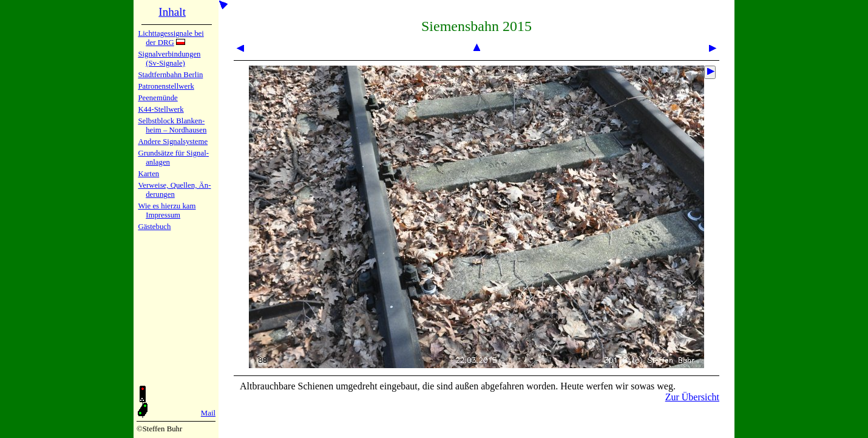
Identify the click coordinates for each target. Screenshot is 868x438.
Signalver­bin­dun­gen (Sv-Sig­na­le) (169, 59)
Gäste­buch (154, 227)
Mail (208, 413)
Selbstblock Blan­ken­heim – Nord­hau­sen (172, 125)
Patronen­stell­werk (166, 86)
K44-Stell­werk (161, 109)
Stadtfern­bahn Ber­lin (170, 75)
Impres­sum (163, 215)
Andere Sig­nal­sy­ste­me (173, 142)
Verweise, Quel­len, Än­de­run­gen (174, 190)
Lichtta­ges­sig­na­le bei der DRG (171, 38)
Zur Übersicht (692, 397)
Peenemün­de (158, 98)
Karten (148, 174)
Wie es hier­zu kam (167, 206)
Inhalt (172, 12)
